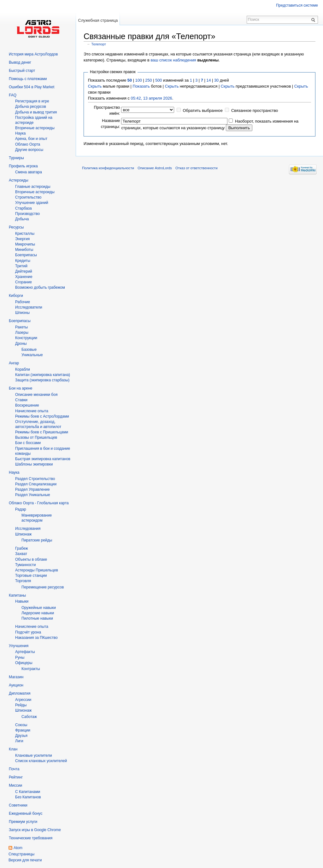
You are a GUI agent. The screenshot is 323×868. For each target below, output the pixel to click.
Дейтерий (24, 271)
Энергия (22, 239)
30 (216, 80)
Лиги (19, 741)
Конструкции (26, 338)
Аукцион (16, 685)
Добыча (22, 219)
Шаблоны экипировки (34, 464)
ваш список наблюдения (173, 60)
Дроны (21, 344)
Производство (27, 214)
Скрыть (95, 86)
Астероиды (19, 180)
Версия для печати (25, 860)
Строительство (28, 197)
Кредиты (23, 261)
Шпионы (22, 313)
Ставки (21, 400)
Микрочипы (25, 244)
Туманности (26, 565)
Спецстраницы (21, 854)
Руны (20, 657)
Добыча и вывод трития (36, 112)
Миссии (15, 785)
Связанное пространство (255, 110)
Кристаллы (25, 234)
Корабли (23, 369)
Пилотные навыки (37, 618)
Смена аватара (29, 172)
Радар (21, 509)
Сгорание (23, 282)
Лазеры (22, 333)
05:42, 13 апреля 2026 (152, 98)
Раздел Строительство (35, 479)
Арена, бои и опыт (31, 139)
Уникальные (32, 355)
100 (139, 80)
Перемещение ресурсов (43, 587)
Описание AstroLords (155, 168)
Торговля (23, 581)
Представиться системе (297, 5)
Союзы (21, 725)
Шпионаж (23, 534)
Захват (21, 554)
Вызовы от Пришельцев (36, 437)
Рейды (21, 705)
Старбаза (23, 208)
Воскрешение (27, 405)
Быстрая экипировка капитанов (43, 459)
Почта (14, 769)
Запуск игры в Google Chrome (35, 830)
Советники (18, 805)
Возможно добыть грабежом (40, 287)
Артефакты (25, 652)
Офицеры (24, 663)
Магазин (16, 677)
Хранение (24, 277)
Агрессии (23, 700)
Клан (13, 749)
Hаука (20, 133)
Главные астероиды (33, 187)
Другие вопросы (29, 150)
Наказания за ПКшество (36, 638)
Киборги (16, 296)
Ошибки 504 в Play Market (32, 87)
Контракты (31, 669)
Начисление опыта (32, 411)
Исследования (28, 529)
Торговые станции (31, 576)
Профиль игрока (23, 166)
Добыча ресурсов (31, 107)
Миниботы (24, 250)
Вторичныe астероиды (35, 128)
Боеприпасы (26, 255)
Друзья (21, 736)
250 (148, 80)
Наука (14, 472)
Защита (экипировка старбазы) (42, 380)
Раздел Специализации (36, 484)
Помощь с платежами (28, 79)
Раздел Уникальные (33, 495)
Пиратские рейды (37, 540)
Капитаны (17, 595)
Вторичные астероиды (35, 192)
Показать (141, 86)
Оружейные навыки (39, 608)
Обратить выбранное (203, 110)
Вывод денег (20, 62)
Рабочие (23, 302)
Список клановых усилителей (41, 761)
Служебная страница (98, 20)
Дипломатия (20, 693)
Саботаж (29, 717)
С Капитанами (28, 792)
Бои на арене (21, 388)
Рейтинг (16, 777)
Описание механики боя (36, 395)
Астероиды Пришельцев (37, 570)
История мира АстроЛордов (33, 54)
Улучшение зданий (32, 203)
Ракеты (21, 327)
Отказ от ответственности (197, 168)
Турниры (16, 158)
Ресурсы (16, 227)
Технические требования (31, 838)
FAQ (13, 95)
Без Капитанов (28, 797)
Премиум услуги (23, 822)
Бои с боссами (28, 443)
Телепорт (99, 44)
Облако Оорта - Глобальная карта (39, 503)
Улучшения (19, 646)
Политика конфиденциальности (108, 168)
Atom (18, 848)
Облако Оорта (28, 144)
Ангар (14, 363)
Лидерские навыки (38, 613)
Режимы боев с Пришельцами (42, 432)
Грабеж (21, 548)
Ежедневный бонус (26, 813)
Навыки (22, 601)
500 (159, 80)
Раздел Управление (32, 489)
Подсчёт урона (28, 632)
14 (208, 80)
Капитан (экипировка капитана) (43, 375)
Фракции (23, 730)
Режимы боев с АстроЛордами (42, 416)
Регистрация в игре (32, 101)
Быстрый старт (22, 71)
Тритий (21, 266)
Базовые (29, 350)
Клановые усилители (34, 755)
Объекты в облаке (31, 559)
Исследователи (29, 307)
